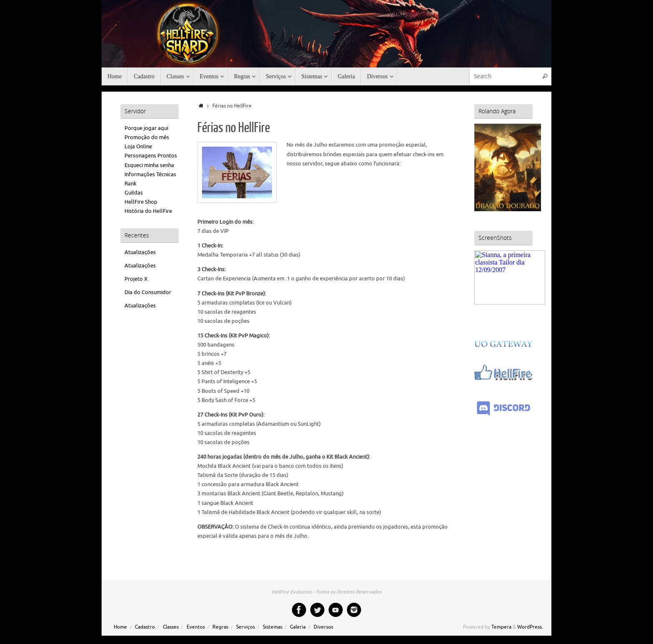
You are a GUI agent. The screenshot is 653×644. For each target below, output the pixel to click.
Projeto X (136, 279)
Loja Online (138, 146)
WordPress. (530, 627)
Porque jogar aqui (146, 128)
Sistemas (273, 627)
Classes (171, 627)
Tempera (501, 627)
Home (120, 627)
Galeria (298, 627)
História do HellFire (148, 211)
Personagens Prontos (151, 156)
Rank (131, 183)
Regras (220, 627)
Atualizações (140, 252)
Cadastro (145, 627)
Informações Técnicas (150, 174)
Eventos (196, 627)
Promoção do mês (147, 137)
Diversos (323, 627)
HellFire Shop (141, 202)
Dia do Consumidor (148, 292)
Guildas (134, 193)
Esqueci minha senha (149, 165)
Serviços (245, 627)
